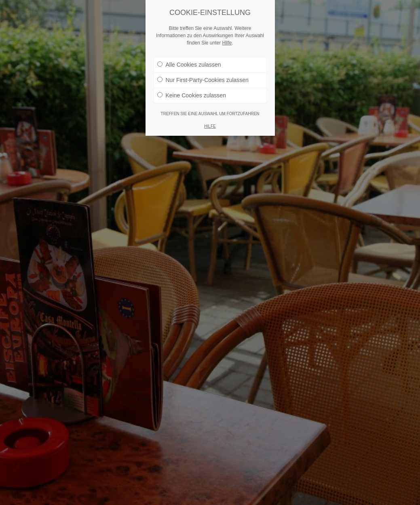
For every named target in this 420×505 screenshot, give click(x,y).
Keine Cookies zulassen (192, 95)
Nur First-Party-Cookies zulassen (203, 80)
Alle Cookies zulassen (189, 65)
